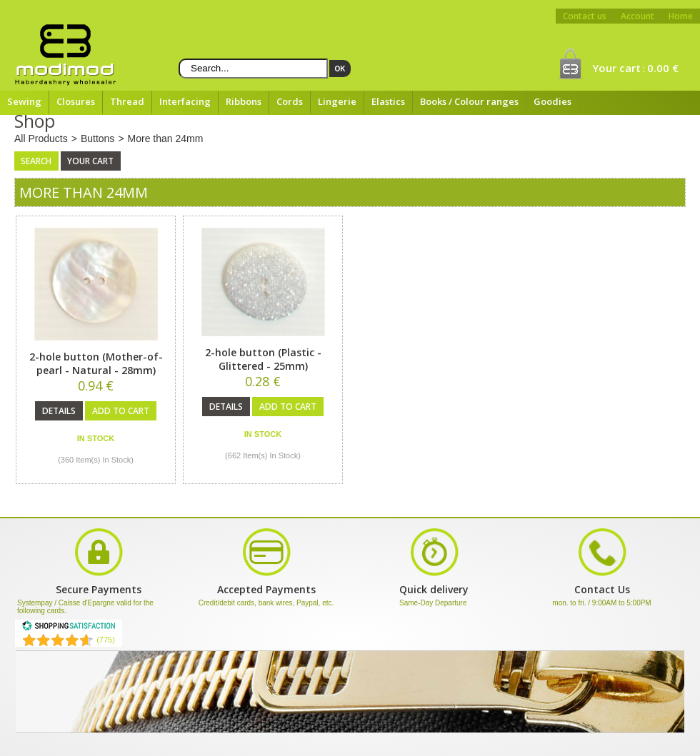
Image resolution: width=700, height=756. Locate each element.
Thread (127, 101)
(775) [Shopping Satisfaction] (106, 640)
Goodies (552, 101)
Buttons (97, 138)
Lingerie (337, 101)
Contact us (585, 16)
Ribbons (244, 101)
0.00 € (663, 68)
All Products (41, 138)
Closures (76, 101)
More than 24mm (166, 138)
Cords (290, 101)
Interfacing (185, 101)
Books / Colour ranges (469, 101)
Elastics (388, 101)
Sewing (24, 101)
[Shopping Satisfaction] (69, 628)
